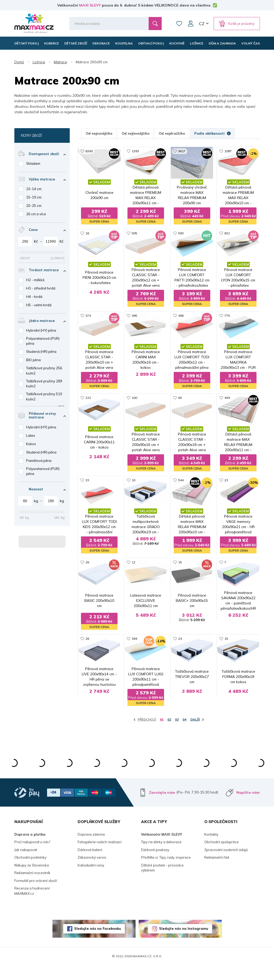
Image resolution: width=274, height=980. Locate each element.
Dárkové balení (90, 864)
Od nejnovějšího (99, 133)
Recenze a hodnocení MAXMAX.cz (32, 906)
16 (87, 234)
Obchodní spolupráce (221, 857)
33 (87, 482)
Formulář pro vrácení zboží (36, 895)
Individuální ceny (91, 880)
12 (133, 564)
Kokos (31, 444)
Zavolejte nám (162, 807)
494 (227, 399)
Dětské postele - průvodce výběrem (162, 882)
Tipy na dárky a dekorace (161, 857)
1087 (228, 151)
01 (162, 734)
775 (227, 316)
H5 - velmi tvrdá (39, 305)
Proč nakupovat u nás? (32, 857)
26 (87, 564)
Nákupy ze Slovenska (32, 880)
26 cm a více (36, 214)
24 (180, 647)
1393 (135, 151)
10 (133, 482)
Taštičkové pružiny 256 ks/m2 (44, 371)
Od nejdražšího (172, 133)
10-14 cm (34, 189)
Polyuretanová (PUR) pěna (43, 341)
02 (169, 734)
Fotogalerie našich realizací (100, 857)
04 (184, 734)
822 (227, 234)
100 (134, 399)
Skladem (33, 163)
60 (180, 399)
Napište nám (248, 807)
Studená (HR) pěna (41, 352)
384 (134, 647)
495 (134, 316)
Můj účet (191, 24)
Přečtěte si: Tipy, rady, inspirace (166, 872)
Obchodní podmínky (30, 872)
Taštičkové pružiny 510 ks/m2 (44, 396)
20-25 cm (34, 206)
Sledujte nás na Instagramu (184, 943)
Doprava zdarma (91, 849)
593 (181, 234)
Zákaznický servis (92, 872)
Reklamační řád (217, 872)
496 (181, 316)
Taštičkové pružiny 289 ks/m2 (44, 384)
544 (181, 482)
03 (177, 734)
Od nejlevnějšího (136, 133)
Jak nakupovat (26, 864)
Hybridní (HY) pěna (41, 330)
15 (180, 564)
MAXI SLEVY (90, 5)
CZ (202, 24)
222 (88, 399)
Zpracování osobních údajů (226, 864)
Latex (31, 435)
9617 (182, 151)
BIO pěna (33, 360)
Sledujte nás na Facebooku (98, 943)
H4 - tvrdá (34, 297)
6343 (89, 151)
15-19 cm (34, 197)
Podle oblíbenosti (212, 133)
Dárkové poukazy (155, 864)
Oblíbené (179, 24)
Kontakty (211, 849)
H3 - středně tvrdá (41, 288)
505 (134, 234)
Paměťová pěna (39, 461)
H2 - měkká (35, 280)
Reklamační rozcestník (32, 888)
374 (88, 316)
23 (226, 482)
